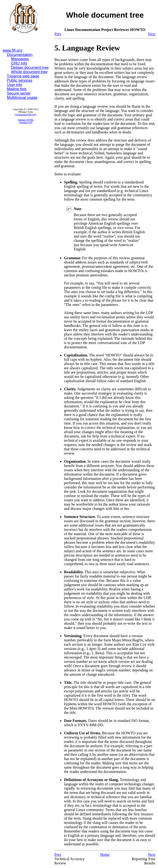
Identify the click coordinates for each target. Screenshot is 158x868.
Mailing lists (17, 89)
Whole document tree (29, 72)
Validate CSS (26, 122)
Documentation (20, 55)
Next (152, 34)
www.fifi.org (12, 50)
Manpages (20, 59)
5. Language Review (87, 48)
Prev (58, 34)
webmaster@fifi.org (25, 114)
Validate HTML (26, 120)
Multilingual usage (22, 98)
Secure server (19, 93)
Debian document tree (30, 68)
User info (15, 85)
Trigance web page (23, 76)
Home (105, 855)
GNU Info (19, 63)
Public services (20, 80)
